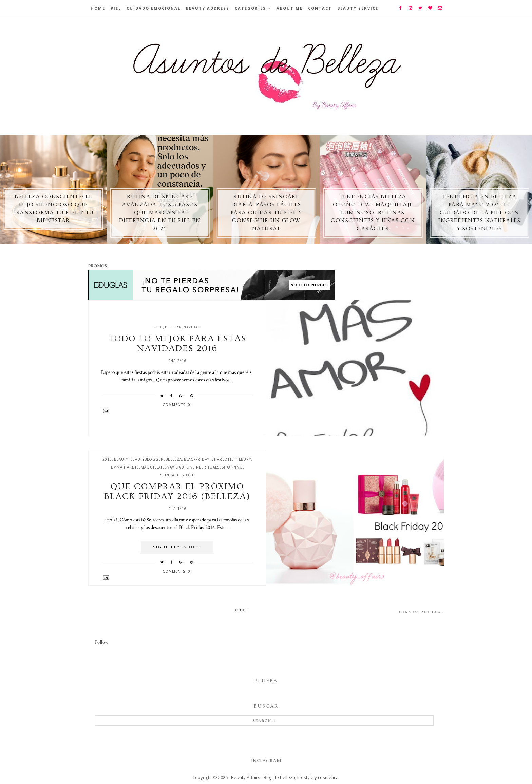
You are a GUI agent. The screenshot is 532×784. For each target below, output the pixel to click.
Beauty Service (358, 8)
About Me (290, 8)
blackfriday (197, 459)
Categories (250, 8)
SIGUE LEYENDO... (177, 547)
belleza (173, 327)
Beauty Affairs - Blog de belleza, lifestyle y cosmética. (285, 777)
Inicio (241, 610)
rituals (212, 467)
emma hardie (125, 467)
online (194, 467)
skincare (170, 475)
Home (98, 8)
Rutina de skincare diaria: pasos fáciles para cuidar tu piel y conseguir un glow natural (267, 213)
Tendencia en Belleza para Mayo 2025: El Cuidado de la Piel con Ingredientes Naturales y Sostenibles (479, 213)
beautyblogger (147, 459)
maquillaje (153, 467)
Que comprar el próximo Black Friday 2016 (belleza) (177, 492)
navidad (192, 327)
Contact (320, 8)
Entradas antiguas (420, 612)
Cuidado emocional (154, 8)
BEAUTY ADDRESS (208, 8)
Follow (102, 642)
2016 (158, 327)
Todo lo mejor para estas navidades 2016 (177, 344)
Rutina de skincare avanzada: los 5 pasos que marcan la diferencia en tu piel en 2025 (160, 213)
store (188, 475)
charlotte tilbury (231, 459)
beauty (121, 459)
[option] (53, 190)
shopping (232, 467)
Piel (116, 8)
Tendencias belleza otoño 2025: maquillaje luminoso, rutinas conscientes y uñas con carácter (373, 213)
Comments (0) (177, 405)
